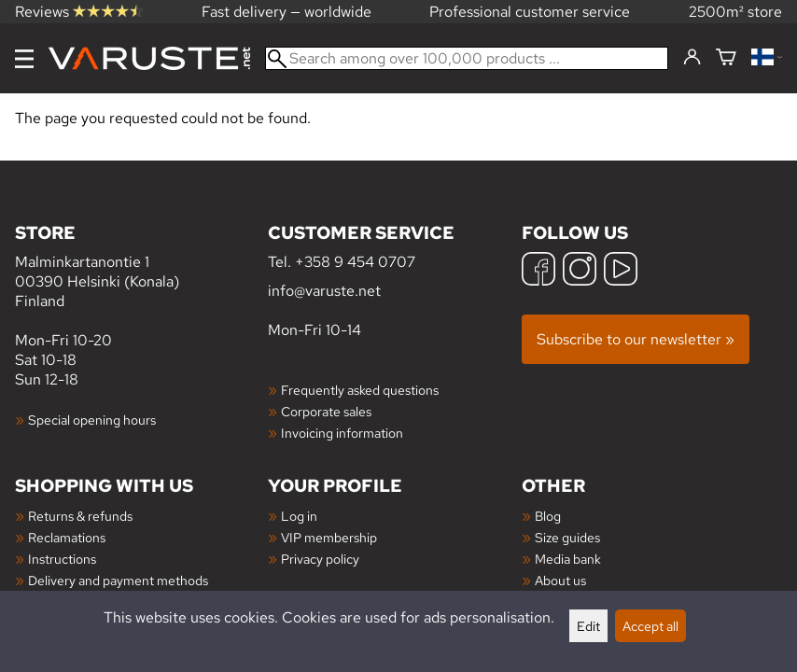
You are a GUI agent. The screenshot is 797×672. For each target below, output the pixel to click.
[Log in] (692, 58)
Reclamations (67, 537)
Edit (588, 626)
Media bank (568, 559)
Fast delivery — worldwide (287, 12)
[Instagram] (580, 271)
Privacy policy (320, 559)
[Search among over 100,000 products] (467, 58)
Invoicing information (342, 433)
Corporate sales (326, 411)
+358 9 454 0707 (355, 262)
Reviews (79, 12)
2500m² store (735, 12)
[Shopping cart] (726, 58)
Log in (299, 516)
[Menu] (24, 59)
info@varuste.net (324, 291)
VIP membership (329, 537)
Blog (548, 516)
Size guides (567, 537)
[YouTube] (621, 271)
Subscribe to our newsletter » (636, 339)
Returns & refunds (80, 516)
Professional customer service (530, 12)
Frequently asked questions (360, 390)
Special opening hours (92, 420)
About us (560, 580)
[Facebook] (538, 271)
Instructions (62, 559)
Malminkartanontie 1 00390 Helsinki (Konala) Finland (141, 266)
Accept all (650, 626)
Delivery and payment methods (118, 580)
